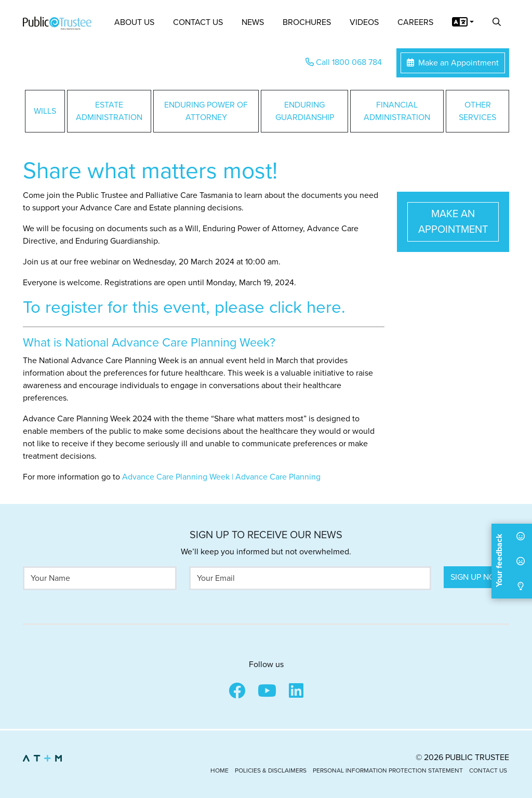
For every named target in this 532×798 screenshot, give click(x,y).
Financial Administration (397, 111)
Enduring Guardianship (305, 111)
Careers (415, 22)
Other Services (477, 111)
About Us (134, 22)
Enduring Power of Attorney (206, 111)
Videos (364, 22)
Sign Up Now (476, 577)
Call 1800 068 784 (344, 62)
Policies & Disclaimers (271, 770)
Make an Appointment (453, 63)
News (253, 22)
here (324, 307)
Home (220, 770)
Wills (45, 111)
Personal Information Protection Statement (388, 770)
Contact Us (198, 22)
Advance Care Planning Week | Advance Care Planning (221, 477)
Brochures (307, 22)
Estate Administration (109, 111)
